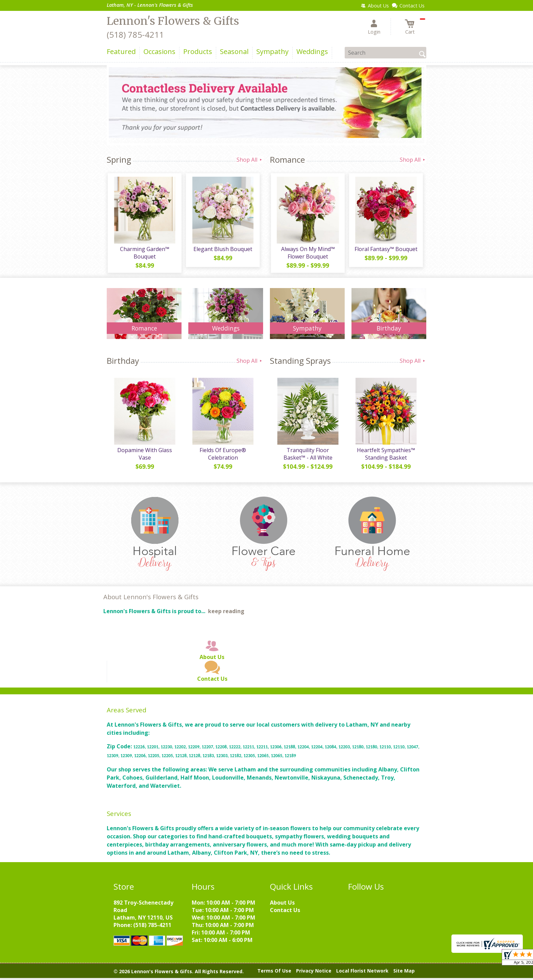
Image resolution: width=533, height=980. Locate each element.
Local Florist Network (362, 973)
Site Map (404, 973)
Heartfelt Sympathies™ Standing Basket (386, 456)
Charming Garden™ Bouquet (144, 254)
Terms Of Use (274, 973)
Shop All (250, 160)
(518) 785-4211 (135, 34)
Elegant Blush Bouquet (222, 250)
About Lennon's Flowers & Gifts (151, 599)
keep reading (226, 613)
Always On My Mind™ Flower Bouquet (307, 254)
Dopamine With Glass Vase (144, 456)
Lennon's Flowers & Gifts (173, 21)
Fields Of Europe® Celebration (222, 456)
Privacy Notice (314, 973)
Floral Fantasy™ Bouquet (386, 250)
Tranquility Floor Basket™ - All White (307, 456)
